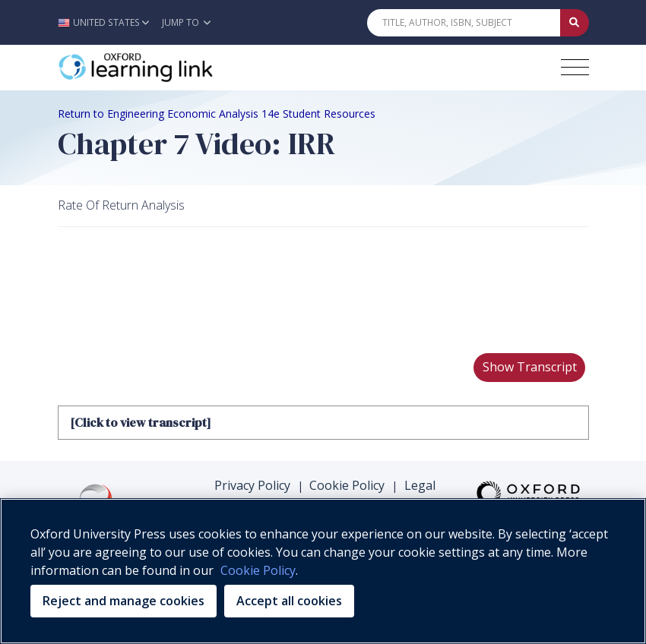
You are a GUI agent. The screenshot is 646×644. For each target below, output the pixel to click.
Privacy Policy (252, 485)
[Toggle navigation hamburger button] (575, 67)
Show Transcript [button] (530, 367)
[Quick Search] (464, 23)
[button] (108, 22)
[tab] (323, 422)
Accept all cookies (289, 601)
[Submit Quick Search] (575, 23)
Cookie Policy (347, 485)
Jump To (186, 22)
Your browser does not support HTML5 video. (172, 284)
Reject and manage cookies (123, 601)
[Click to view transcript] (140, 422)
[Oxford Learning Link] (172, 68)
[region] (323, 571)
